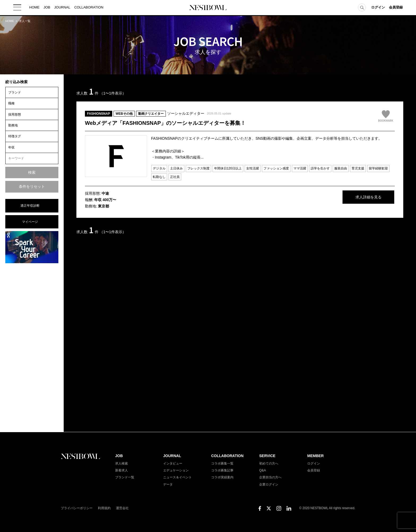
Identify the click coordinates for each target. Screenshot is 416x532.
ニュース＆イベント (177, 477)
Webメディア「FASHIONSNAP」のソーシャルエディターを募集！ (165, 123)
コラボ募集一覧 (222, 463)
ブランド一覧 (125, 477)
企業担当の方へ (270, 477)
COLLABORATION (89, 8)
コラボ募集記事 (222, 470)
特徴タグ (15, 136)
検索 (32, 172)
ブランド (15, 92)
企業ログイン (269, 484)
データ (168, 484)
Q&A (263, 470)
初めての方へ (269, 463)
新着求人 (122, 470)
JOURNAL (62, 8)
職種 (11, 103)
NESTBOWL (208, 8)
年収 (11, 147)
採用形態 (15, 114)
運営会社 (122, 508)
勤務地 (13, 125)
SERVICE (267, 456)
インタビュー (173, 463)
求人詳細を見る (355, 197)
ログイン (378, 8)
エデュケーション (176, 470)
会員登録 (396, 8)
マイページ (30, 222)
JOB (47, 8)
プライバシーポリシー (77, 508)
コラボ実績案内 (222, 477)
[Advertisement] (32, 347)
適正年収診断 (30, 206)
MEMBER (315, 456)
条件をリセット (32, 186)
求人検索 (122, 463)
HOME (34, 8)
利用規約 (104, 508)
